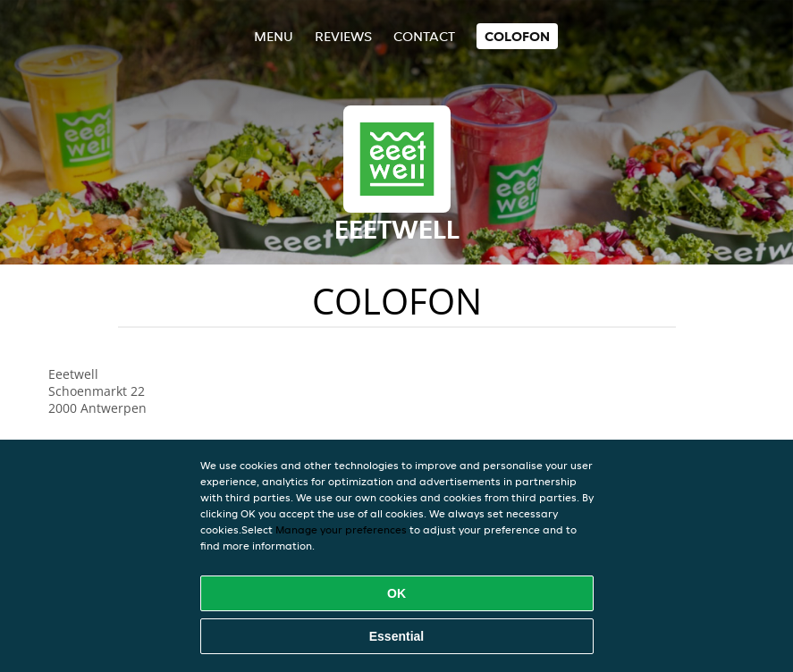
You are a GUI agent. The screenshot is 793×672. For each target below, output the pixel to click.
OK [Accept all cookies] (396, 593)
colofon (517, 36)
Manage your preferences (341, 529)
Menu (274, 36)
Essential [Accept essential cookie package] (396, 636)
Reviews (343, 36)
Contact (424, 36)
